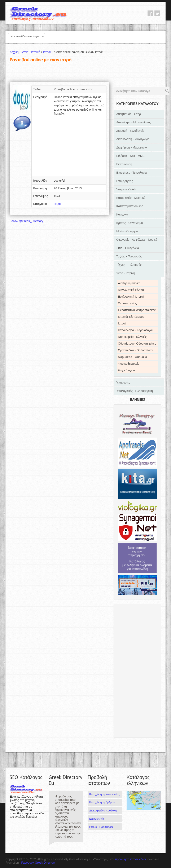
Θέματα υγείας (127, 303)
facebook (150, 13)
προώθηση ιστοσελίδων (130, 859)
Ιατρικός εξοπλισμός (131, 317)
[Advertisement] (79, 150)
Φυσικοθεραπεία (129, 364)
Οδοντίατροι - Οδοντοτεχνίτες (137, 344)
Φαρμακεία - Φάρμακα (133, 357)
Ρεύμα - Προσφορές (101, 827)
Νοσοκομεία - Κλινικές (132, 337)
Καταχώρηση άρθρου (102, 802)
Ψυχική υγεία (126, 370)
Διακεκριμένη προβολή (103, 811)
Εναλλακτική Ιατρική (131, 297)
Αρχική (16, 52)
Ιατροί (48, 52)
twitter (157, 13)
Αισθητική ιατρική (129, 283)
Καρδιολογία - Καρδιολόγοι (135, 330)
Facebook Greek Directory (38, 863)
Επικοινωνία (97, 819)
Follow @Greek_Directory (26, 221)
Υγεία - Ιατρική (32, 52)
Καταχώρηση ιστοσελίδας (105, 794)
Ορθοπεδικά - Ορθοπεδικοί (135, 350)
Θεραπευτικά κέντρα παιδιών (137, 310)
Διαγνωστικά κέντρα (131, 290)
